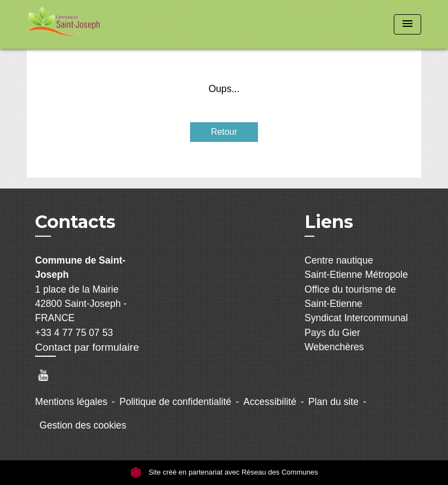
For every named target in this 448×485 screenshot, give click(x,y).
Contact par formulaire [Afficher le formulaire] (87, 347)
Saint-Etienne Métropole (356, 275)
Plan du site (334, 402)
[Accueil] (95, 24)
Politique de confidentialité (175, 402)
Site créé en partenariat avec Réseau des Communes (224, 473)
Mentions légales (71, 402)
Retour (224, 132)
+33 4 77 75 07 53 (74, 333)
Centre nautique (339, 260)
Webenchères (334, 347)
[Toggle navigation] (407, 24)
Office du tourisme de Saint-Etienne (350, 296)
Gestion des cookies (83, 425)
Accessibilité (270, 402)
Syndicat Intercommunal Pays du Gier (356, 325)
